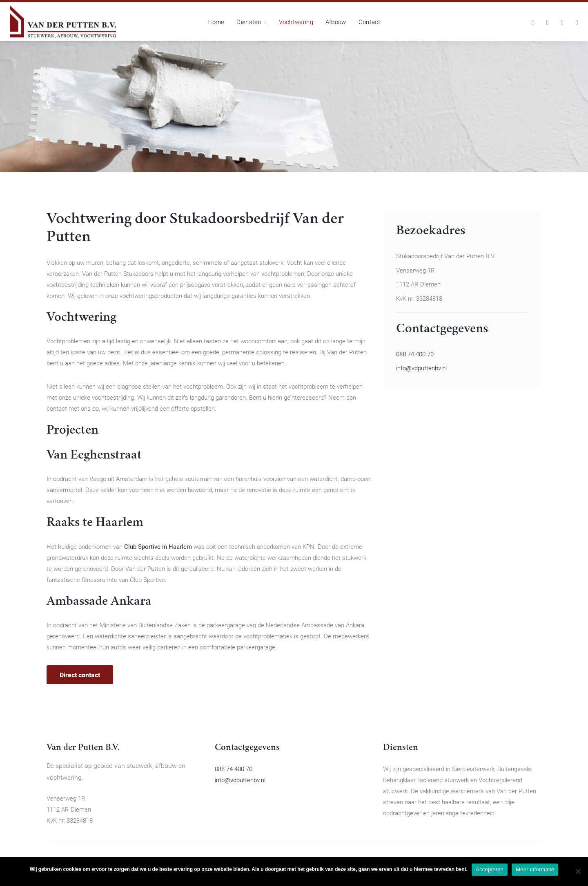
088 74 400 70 (415, 354)
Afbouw (336, 22)
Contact (370, 22)
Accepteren (490, 869)
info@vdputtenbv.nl (421, 368)
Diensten (251, 22)
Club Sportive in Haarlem (158, 546)
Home (216, 22)
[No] (578, 871)
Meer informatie (535, 869)
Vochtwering (296, 22)
